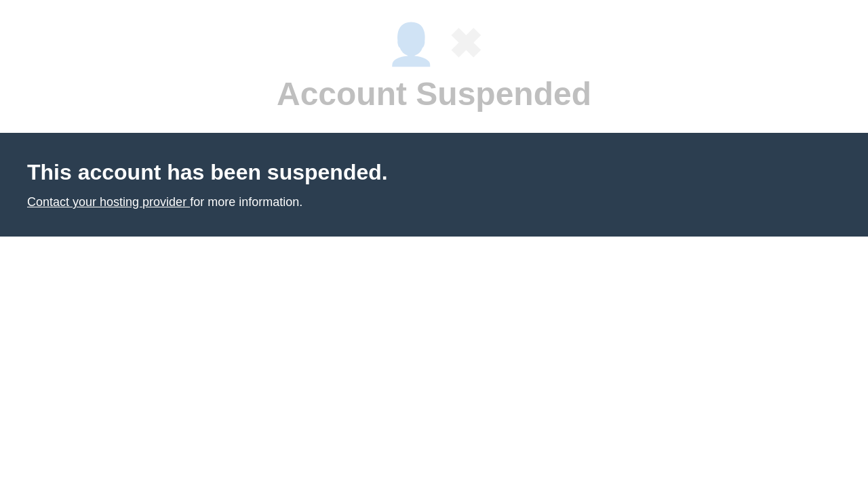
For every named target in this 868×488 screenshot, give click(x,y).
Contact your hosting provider (108, 202)
